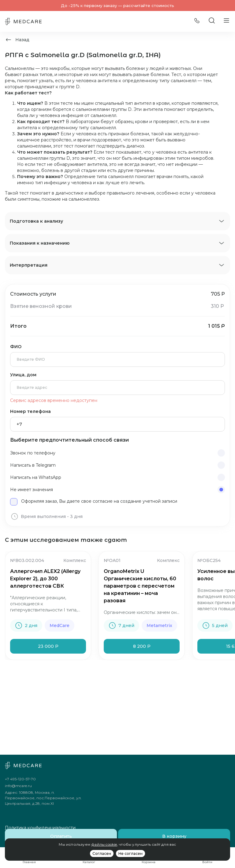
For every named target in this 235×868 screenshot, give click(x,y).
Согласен (102, 853)
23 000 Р (48, 646)
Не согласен (131, 853)
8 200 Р (142, 646)
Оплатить (61, 836)
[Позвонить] (197, 22)
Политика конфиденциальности (40, 828)
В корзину (174, 836)
